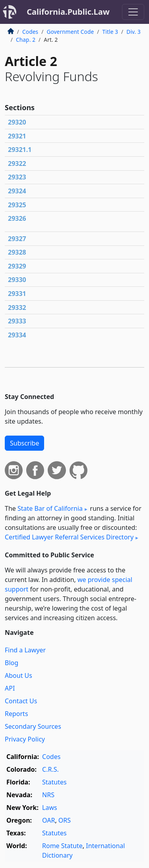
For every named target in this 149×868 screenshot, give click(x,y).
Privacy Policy (25, 739)
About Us (18, 675)
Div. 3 (134, 32)
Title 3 (110, 32)
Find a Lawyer (25, 650)
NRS (48, 795)
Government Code (70, 32)
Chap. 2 (26, 40)
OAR (48, 820)
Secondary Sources (33, 726)
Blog (12, 663)
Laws (50, 808)
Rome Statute (62, 846)
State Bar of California (50, 508)
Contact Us (21, 701)
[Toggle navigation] (133, 12)
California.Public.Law (68, 12)
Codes (30, 32)
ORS (65, 820)
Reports (16, 714)
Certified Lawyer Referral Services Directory (69, 537)
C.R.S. (50, 769)
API (10, 688)
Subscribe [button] (24, 443)
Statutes (54, 782)
